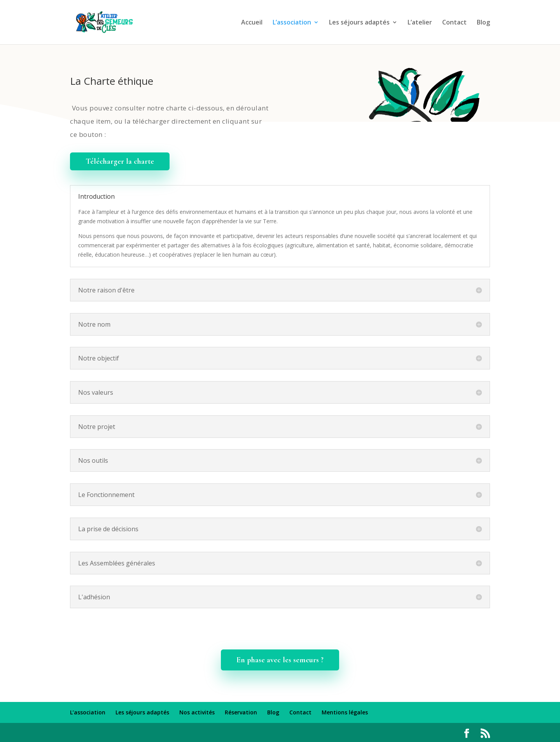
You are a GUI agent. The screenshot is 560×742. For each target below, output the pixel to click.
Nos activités (197, 712)
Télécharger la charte (120, 161)
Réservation (241, 712)
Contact (454, 23)
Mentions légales (345, 712)
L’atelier (420, 23)
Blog (483, 23)
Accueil (252, 23)
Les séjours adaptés (359, 23)
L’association (292, 23)
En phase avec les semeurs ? (280, 660)
